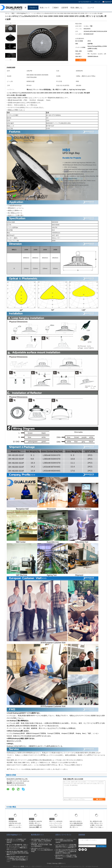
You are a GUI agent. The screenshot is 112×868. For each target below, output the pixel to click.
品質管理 (65, 8)
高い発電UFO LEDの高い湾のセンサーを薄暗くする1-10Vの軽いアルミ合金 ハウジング (97, 825)
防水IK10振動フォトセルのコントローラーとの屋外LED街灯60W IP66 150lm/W (66, 841)
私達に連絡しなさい (78, 8)
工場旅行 (55, 8)
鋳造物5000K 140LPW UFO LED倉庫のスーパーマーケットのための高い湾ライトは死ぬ (15, 825)
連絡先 (99, 799)
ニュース (91, 8)
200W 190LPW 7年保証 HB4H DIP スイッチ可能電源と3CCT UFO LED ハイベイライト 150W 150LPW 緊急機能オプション (17, 859)
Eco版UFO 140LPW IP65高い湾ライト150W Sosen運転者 (35, 823)
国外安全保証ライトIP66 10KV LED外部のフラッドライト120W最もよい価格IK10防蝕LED (66, 857)
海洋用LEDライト (37, 835)
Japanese (108, 2)
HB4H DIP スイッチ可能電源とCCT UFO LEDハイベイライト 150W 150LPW (16, 841)
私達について (45, 8)
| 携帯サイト (62, 863)
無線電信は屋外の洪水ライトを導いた (42, 769)
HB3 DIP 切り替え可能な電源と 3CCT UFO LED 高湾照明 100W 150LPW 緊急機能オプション (18, 853)
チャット (97, 2)
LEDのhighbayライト (23, 13)
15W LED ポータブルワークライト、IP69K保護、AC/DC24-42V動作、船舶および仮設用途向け (41, 845)
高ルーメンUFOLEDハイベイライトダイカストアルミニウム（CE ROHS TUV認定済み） (56, 825)
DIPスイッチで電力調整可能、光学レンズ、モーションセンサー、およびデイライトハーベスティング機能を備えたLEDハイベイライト (17, 847)
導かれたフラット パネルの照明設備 (20, 769)
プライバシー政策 (18, 866)
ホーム (7, 13)
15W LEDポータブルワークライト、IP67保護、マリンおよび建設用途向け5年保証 (42, 850)
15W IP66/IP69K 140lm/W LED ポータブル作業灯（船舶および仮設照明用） (41, 840)
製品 (13, 13)
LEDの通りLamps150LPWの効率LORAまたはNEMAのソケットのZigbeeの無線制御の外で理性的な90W (66, 851)
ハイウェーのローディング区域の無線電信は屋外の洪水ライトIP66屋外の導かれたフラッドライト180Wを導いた (66, 846)
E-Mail (49, 863)
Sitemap (55, 863)
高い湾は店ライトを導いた (60, 769)
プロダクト (33, 8)
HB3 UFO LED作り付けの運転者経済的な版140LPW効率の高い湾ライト (76, 824)
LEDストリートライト (63, 835)
